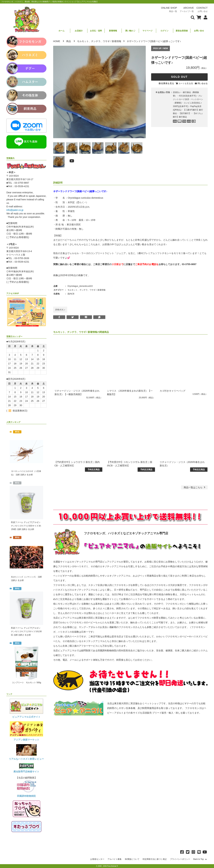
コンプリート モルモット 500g (26, 683)
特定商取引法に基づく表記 (155, 859)
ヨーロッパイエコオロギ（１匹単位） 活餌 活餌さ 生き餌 (26, 473)
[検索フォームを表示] (193, 17)
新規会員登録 (182, 31)
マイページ (147, 31)
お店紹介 (79, 31)
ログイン (165, 31)
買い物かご (130, 31)
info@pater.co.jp (15, 210)
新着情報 (113, 31)
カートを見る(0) (186, 83)
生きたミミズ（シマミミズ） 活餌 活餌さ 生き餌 (26, 579)
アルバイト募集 (115, 859)
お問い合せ (199, 31)
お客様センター (97, 859)
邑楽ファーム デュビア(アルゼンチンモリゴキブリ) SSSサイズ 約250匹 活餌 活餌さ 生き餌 (26, 526)
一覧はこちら (195, 487)
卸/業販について (132, 859)
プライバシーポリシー (180, 859)
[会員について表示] (205, 17)
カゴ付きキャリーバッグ (173, 391)
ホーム (62, 31)
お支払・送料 (96, 31)
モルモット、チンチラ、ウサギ (93, 41)
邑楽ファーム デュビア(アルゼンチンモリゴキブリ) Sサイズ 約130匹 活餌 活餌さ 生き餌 (26, 631)
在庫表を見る (168, 83)
